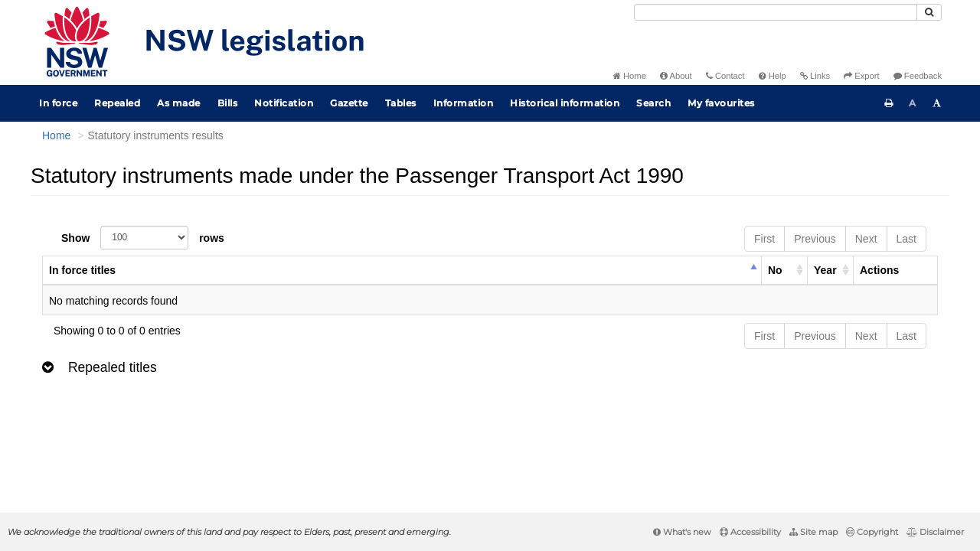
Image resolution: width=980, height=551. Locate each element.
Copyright (872, 532)
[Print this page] (889, 103)
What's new (682, 532)
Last (906, 239)
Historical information (565, 103)
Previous (815, 239)
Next (866, 239)
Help (773, 76)
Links (815, 76)
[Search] (776, 12)
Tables (401, 103)
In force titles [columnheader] (82, 270)
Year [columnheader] (825, 270)
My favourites (721, 103)
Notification (284, 103)
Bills (228, 103)
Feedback (918, 76)
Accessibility (750, 532)
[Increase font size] (937, 103)
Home (630, 76)
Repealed (117, 103)
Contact (725, 76)
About (676, 76)
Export (861, 76)
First (764, 239)
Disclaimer (935, 532)
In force (58, 103)
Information (464, 103)
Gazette (349, 103)
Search (653, 103)
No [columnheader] (775, 270)
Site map (813, 532)
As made (179, 103)
